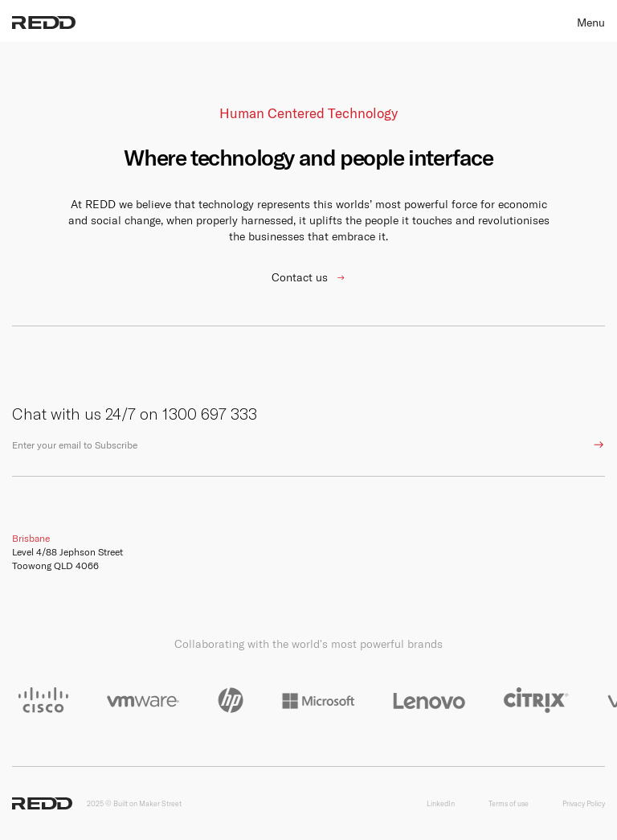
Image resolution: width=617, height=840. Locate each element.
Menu (591, 23)
